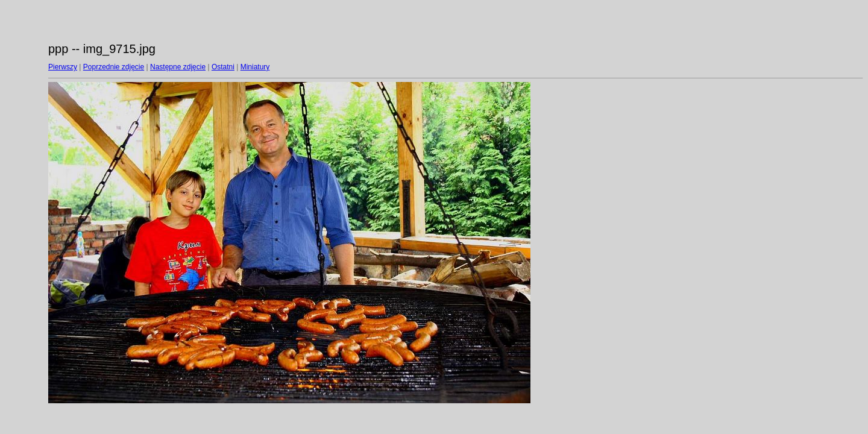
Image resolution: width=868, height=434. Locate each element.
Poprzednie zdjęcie (114, 67)
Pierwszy (63, 67)
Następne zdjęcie (178, 67)
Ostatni (223, 67)
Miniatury (255, 67)
